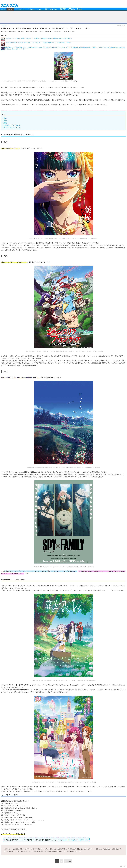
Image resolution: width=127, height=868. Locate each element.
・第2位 (5, 121)
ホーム (3, 9)
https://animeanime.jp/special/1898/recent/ (74, 840)
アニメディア (63, 9)
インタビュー (31, 9)
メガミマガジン (72, 9)
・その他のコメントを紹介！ (12, 125)
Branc (80, 9)
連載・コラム (54, 9)
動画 (46, 9)
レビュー (40, 9)
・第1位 (5, 118)
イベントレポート (20, 9)
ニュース (10, 9)
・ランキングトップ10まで (11, 128)
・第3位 (5, 123)
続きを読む (68, 861)
